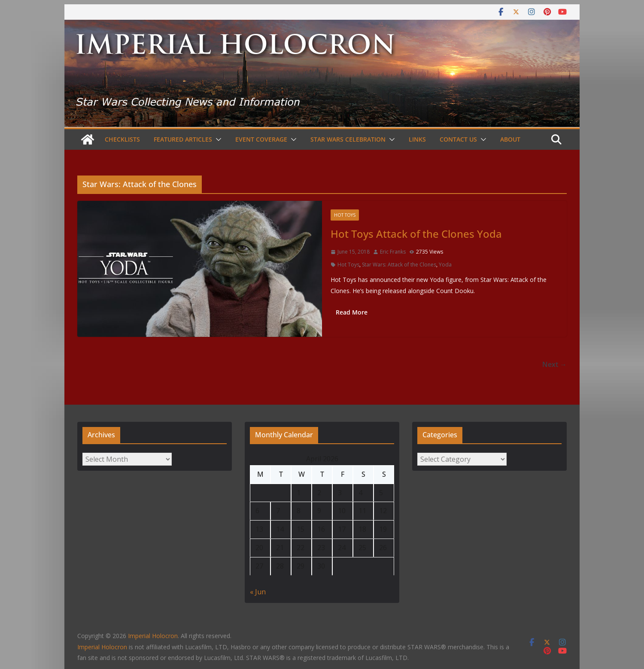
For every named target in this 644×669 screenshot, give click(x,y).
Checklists (122, 139)
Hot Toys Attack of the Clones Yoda (416, 234)
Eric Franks (393, 252)
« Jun (258, 592)
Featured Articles (183, 139)
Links (417, 139)
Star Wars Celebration (348, 139)
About (510, 139)
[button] (217, 139)
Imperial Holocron (102, 647)
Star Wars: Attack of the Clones (399, 265)
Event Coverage (261, 139)
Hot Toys (345, 215)
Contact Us (458, 139)
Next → (554, 364)
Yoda (445, 265)
